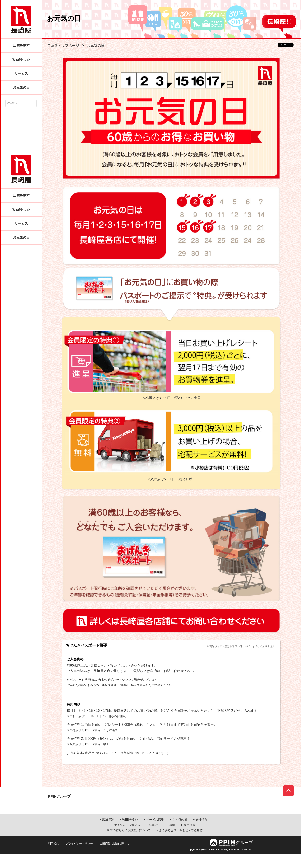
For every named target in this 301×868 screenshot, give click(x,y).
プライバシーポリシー (79, 857)
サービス (21, 73)
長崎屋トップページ (63, 46)
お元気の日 (21, 87)
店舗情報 (108, 833)
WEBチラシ (21, 59)
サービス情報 (155, 833)
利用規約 (54, 857)
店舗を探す (21, 45)
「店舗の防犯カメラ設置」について (127, 844)
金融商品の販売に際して (115, 857)
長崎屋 (21, 19)
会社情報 (202, 833)
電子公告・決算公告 (127, 838)
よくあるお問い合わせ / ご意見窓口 (182, 844)
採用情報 (190, 838)
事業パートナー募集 (162, 838)
